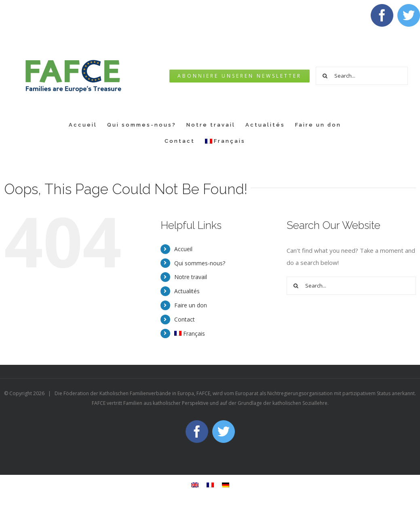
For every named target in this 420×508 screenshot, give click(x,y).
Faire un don (191, 305)
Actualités (187, 291)
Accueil (183, 249)
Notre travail (191, 277)
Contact (185, 319)
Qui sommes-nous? (200, 263)
